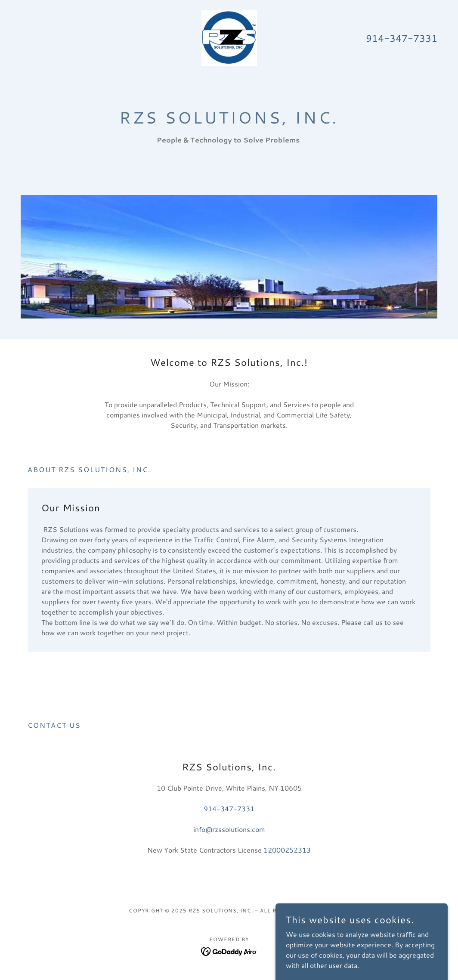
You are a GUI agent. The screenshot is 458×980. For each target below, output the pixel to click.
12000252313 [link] (287, 850)
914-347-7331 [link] (402, 38)
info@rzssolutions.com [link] (229, 829)
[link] (229, 37)
